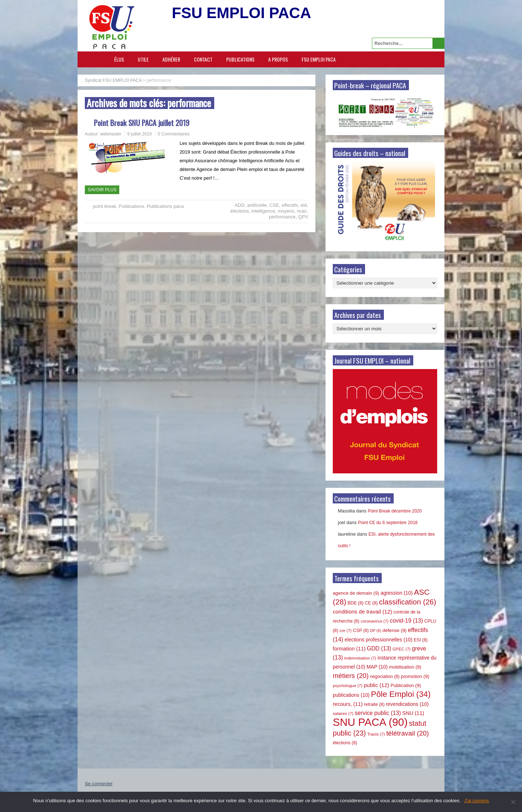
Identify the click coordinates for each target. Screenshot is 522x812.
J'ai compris (477, 801)
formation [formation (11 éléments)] (349, 649)
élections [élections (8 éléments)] (345, 743)
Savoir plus (102, 190)
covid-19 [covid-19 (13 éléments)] (406, 621)
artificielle (257, 205)
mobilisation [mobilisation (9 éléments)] (405, 667)
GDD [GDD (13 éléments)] (379, 648)
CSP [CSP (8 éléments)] (361, 631)
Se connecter (99, 784)
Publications (240, 59)
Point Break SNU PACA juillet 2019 (142, 123)
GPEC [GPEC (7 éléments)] (402, 649)
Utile (143, 59)
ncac (302, 211)
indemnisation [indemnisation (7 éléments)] (360, 658)
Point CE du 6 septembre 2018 (388, 523)
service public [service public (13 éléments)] (378, 713)
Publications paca (165, 206)
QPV (303, 217)
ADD (239, 205)
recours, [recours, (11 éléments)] (348, 704)
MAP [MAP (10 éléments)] (377, 667)
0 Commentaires (174, 134)
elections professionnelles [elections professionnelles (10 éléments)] (378, 640)
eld (304, 205)
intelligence (263, 211)
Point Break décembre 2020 (395, 511)
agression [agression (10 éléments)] (397, 593)
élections (239, 211)
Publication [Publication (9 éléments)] (406, 685)
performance (282, 217)
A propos (278, 59)
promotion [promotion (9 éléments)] (415, 676)
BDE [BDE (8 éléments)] (356, 603)
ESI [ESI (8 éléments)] (420, 640)
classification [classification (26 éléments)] (408, 602)
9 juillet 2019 (139, 134)
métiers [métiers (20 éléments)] (351, 676)
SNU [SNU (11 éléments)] (413, 713)
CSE (274, 205)
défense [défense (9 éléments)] (395, 630)
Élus (119, 59)
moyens (286, 211)
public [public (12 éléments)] (376, 685)
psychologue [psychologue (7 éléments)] (348, 686)
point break (104, 206)
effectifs (290, 205)
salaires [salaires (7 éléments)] (343, 713)
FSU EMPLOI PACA (319, 59)
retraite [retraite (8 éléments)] (374, 704)
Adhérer (171, 59)
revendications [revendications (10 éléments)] (407, 704)
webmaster (111, 134)
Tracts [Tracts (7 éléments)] (376, 734)
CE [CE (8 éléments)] (371, 603)
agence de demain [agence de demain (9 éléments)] (356, 593)
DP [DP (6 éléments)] (376, 631)
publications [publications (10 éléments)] (351, 695)
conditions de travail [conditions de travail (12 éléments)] (362, 612)
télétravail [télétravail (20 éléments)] (407, 733)
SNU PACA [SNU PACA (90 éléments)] (370, 722)
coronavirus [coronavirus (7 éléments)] (375, 621)
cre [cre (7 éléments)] (346, 631)
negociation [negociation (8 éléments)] (385, 677)
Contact (203, 59)
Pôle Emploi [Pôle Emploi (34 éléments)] (401, 694)
